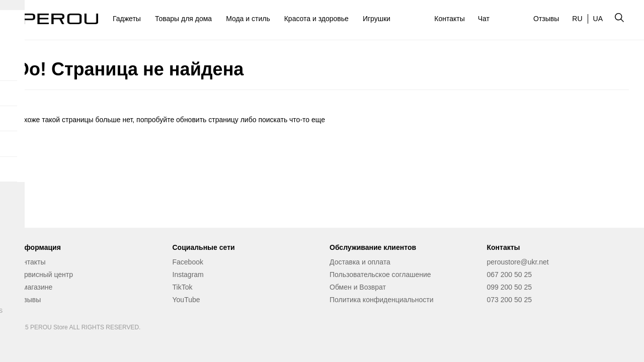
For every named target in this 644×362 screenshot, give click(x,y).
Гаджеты (127, 19)
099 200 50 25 (510, 287)
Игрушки (377, 19)
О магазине (34, 287)
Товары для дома (183, 19)
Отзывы (546, 19)
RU (577, 19)
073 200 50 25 (510, 300)
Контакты (449, 19)
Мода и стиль (248, 19)
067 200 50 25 (510, 275)
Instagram (188, 275)
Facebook (188, 262)
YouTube (186, 300)
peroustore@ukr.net (518, 262)
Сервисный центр (44, 275)
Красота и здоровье (316, 19)
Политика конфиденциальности (382, 300)
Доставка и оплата (360, 262)
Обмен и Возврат (358, 287)
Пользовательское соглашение (380, 275)
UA (598, 19)
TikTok (183, 287)
